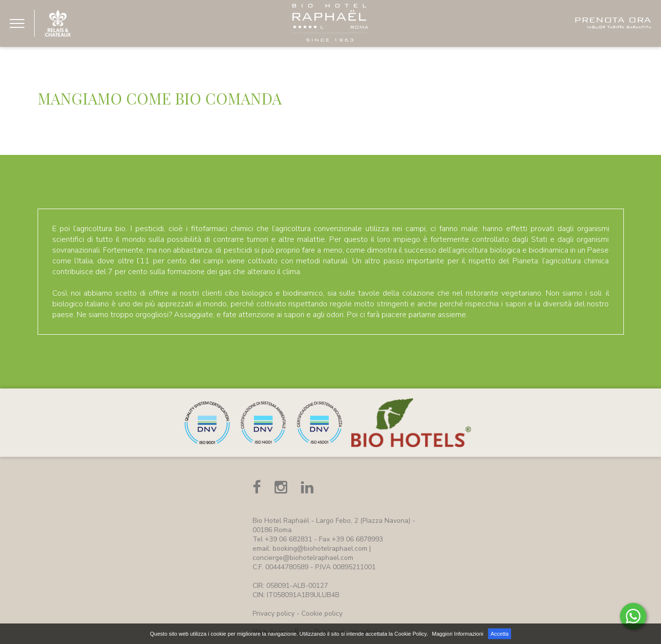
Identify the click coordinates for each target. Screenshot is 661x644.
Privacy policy (274, 613)
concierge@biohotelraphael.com (303, 558)
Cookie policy (322, 613)
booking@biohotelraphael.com (320, 548)
